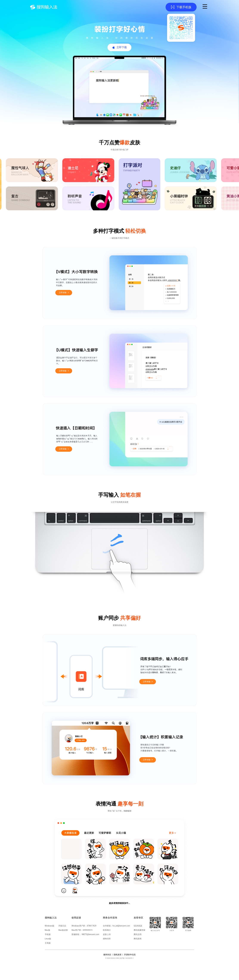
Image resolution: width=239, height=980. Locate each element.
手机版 (48, 934)
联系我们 (107, 930)
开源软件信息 (130, 955)
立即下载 (122, 47)
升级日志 (62, 926)
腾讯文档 (138, 934)
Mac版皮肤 (63, 930)
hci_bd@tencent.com (121, 926)
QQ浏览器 (138, 926)
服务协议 (107, 955)
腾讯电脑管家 (140, 930)
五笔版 (48, 943)
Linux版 (48, 939)
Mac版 (48, 930)
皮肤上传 (107, 934)
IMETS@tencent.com (90, 934)
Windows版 (50, 926)
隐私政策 (118, 955)
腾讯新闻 (138, 939)
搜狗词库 (107, 939)
